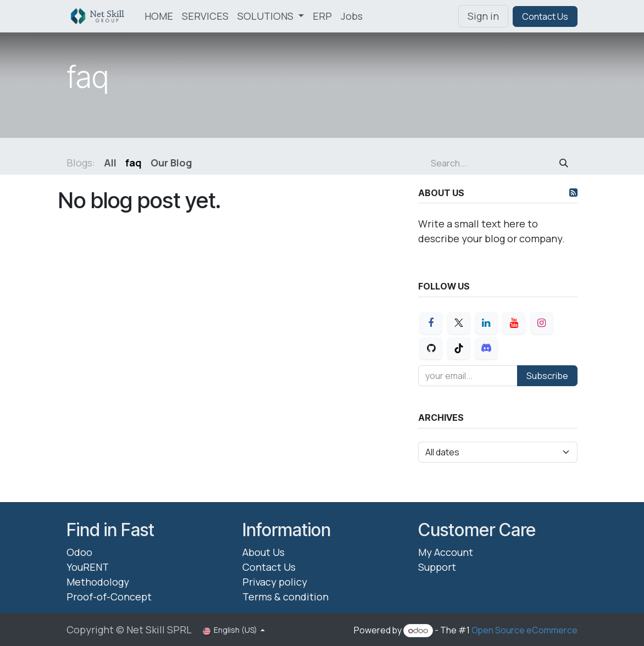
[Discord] (486, 348)
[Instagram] (542, 323)
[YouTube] (514, 323)
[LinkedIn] (486, 323)
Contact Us (545, 16)
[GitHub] (431, 348)
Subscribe (547, 376)
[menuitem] (159, 16)
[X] (459, 323)
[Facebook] (431, 323)
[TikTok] (459, 348)
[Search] (564, 163)
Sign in (483, 16)
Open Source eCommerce (524, 630)
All (110, 163)
